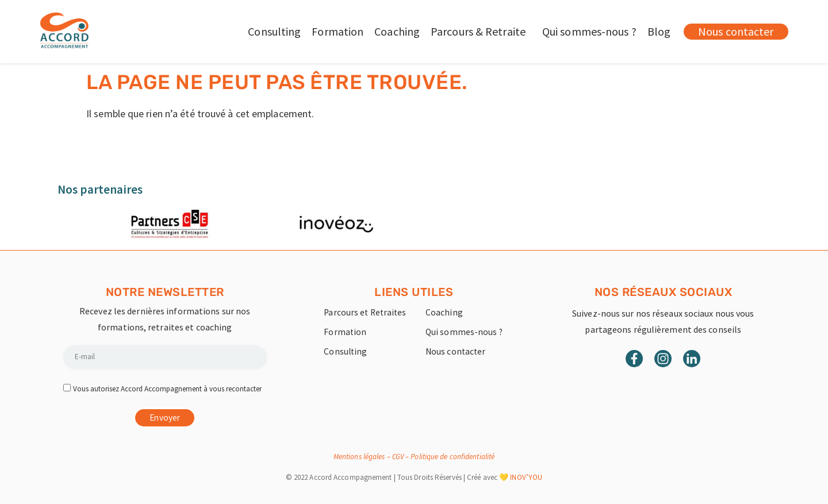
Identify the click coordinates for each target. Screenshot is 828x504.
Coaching (397, 31)
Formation (338, 31)
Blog (659, 31)
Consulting (274, 31)
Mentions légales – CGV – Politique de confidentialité (414, 457)
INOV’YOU (526, 477)
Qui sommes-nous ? (589, 31)
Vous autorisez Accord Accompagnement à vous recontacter (167, 389)
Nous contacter (456, 352)
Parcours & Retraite (481, 31)
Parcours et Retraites (366, 313)
